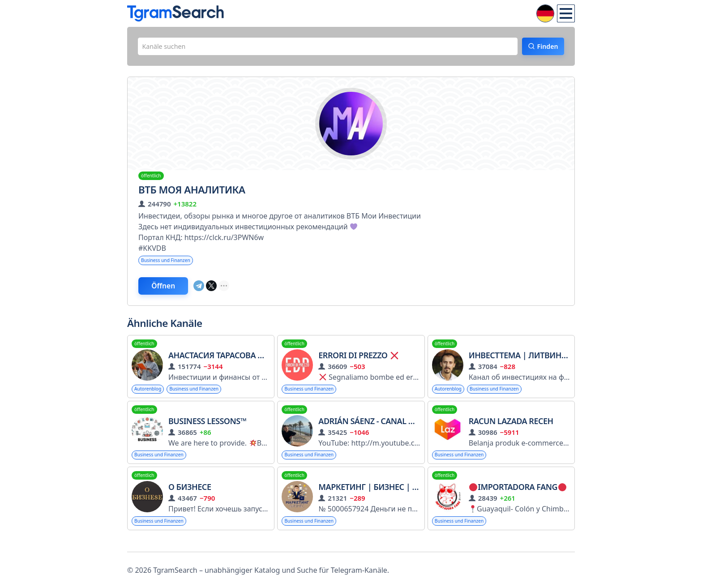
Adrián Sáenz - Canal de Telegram (389, 429)
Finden (541, 48)
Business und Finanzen (170, 264)
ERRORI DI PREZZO (358, 362)
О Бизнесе (190, 497)
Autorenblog (151, 397)
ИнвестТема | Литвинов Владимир (545, 362)
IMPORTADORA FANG (518, 497)
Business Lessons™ (207, 429)
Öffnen (173, 292)
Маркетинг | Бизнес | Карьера (382, 497)
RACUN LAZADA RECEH (511, 429)
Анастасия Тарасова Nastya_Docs (240, 362)
